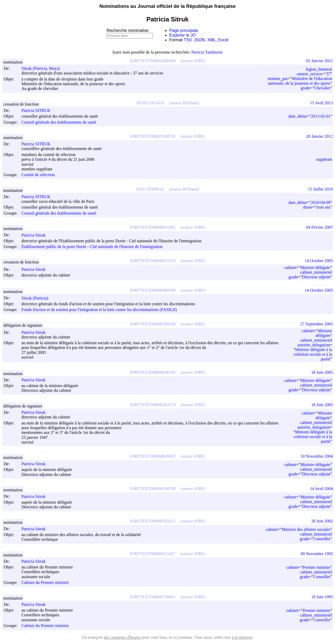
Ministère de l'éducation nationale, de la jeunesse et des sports (300, 81)
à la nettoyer (242, 637)
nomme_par (278, 79)
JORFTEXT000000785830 (153, 324)
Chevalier (322, 88)
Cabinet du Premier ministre (45, 583)
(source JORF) (193, 61)
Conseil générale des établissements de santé (59, 122)
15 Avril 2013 (321, 103)
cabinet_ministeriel (316, 272)
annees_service (309, 74)
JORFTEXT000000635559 (153, 261)
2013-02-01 (321, 116)
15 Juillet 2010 (320, 189)
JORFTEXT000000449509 (153, 290)
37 (328, 74)
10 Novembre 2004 (317, 456)
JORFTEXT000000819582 (153, 227)
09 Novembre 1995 (317, 554)
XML (212, 40)
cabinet (290, 268)
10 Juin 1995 (322, 597)
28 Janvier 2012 (320, 136)
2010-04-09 (321, 202)
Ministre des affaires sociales (306, 529)
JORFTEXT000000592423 (153, 521)
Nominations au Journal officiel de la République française (168, 6)
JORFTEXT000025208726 (153, 136)
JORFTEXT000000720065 (153, 597)
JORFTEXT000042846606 (153, 61)
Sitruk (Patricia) (37, 298)
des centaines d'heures (122, 637)
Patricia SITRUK (38, 110)
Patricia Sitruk (36, 235)
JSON (199, 40)
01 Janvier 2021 (320, 61)
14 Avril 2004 (321, 489)
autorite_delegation (314, 345)
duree (308, 207)
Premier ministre (316, 567)
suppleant (324, 159)
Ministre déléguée (315, 268)
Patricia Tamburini (207, 52)
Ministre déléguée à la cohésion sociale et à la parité (313, 354)
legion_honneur (319, 69)
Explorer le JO (183, 35)
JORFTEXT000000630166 (153, 372)
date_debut (298, 116)
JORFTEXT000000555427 (153, 554)
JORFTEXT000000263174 (153, 405)
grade (305, 88)
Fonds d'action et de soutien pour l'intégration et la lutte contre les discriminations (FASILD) (99, 310)
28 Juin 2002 (322, 521)
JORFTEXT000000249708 (153, 489)
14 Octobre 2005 (319, 261)
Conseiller (322, 539)
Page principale (184, 30)
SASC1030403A (150, 189)
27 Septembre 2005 (317, 324)
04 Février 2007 (320, 227)
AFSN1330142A (150, 103)
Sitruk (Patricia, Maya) (43, 68)
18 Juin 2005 (322, 372)
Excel (223, 40)
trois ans (323, 207)
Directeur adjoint (316, 277)
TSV (188, 40)
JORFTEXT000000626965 (153, 456)
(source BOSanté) (184, 103)
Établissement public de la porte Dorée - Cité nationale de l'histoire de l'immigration (92, 247)
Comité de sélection (38, 175)
